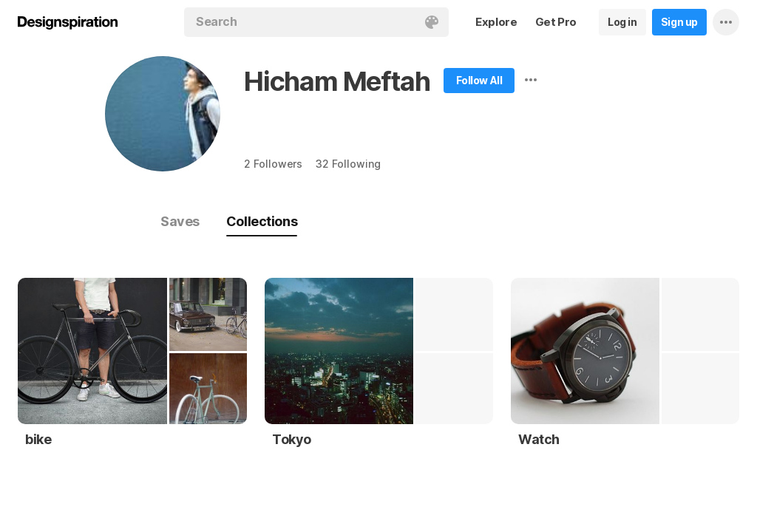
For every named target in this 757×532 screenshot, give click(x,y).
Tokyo (292, 439)
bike (38, 439)
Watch (539, 439)
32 (348, 164)
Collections (262, 221)
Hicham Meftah (337, 81)
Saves (180, 221)
